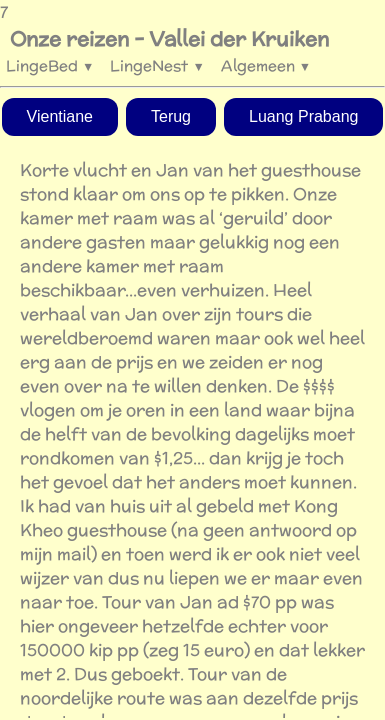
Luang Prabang (303, 116)
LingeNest (157, 65)
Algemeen (266, 65)
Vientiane (60, 116)
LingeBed (50, 65)
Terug (171, 116)
